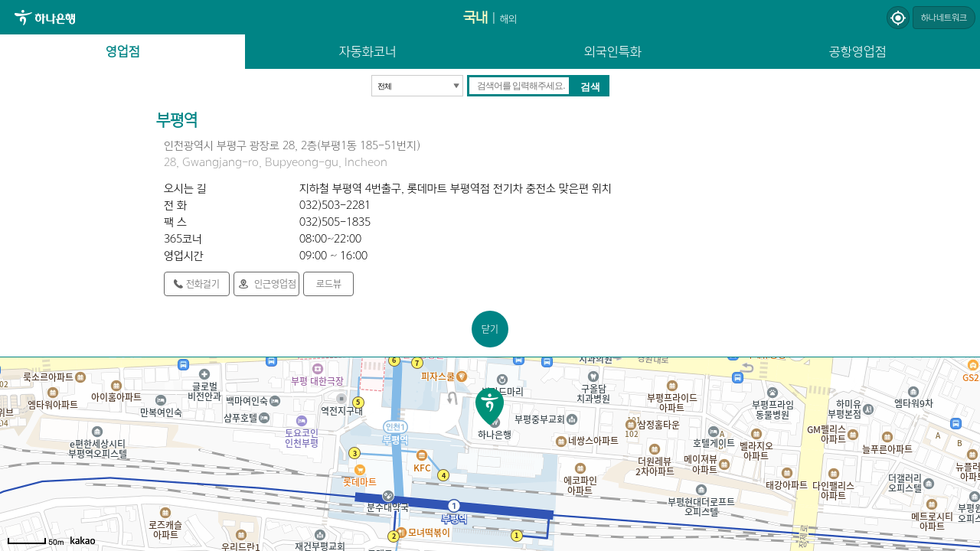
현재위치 (898, 18)
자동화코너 (368, 51)
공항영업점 (858, 51)
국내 (475, 17)
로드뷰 (329, 284)
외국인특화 (613, 51)
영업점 (123, 51)
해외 (508, 19)
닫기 (490, 329)
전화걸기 (203, 284)
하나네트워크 (944, 18)
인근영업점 (275, 284)
